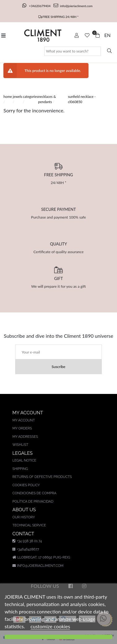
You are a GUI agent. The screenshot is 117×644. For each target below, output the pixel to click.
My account (24, 420)
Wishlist (20, 445)
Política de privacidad (33, 502)
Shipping (20, 469)
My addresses (25, 437)
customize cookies (50, 626)
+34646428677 (26, 549)
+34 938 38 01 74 (27, 541)
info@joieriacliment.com (73, 6)
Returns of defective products (42, 477)
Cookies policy (26, 485)
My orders (22, 428)
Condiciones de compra (34, 493)
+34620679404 (37, 6)
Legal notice (24, 460)
